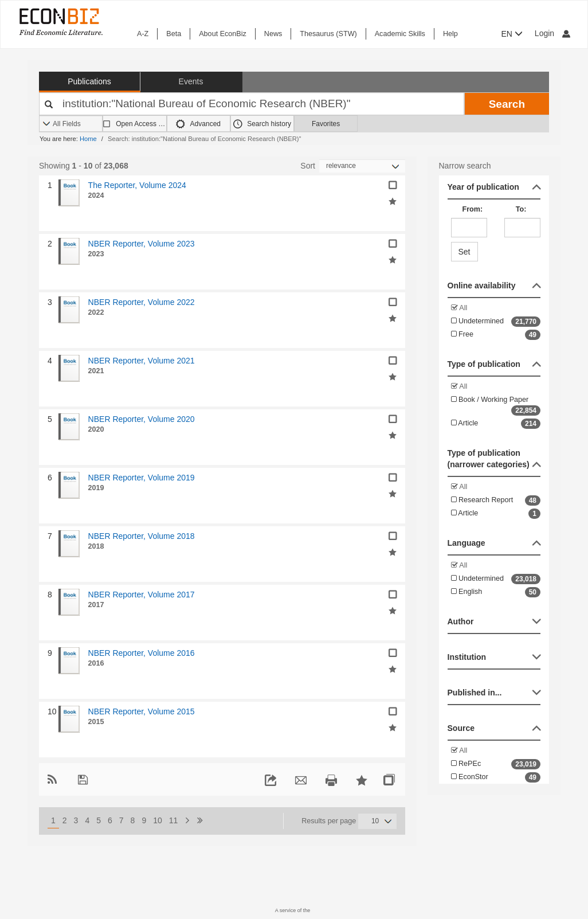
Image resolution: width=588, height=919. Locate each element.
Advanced (198, 124)
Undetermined (496, 322)
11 (174, 820)
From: (473, 209)
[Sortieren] (362, 166)
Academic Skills (400, 34)
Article (496, 424)
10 (158, 820)
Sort (308, 166)
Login (552, 33)
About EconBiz (223, 34)
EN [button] (512, 34)
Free (496, 335)
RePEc (496, 764)
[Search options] (71, 124)
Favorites (326, 124)
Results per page (329, 821)
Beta (174, 34)
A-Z (143, 34)
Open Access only (141, 124)
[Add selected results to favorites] (393, 201)
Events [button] (191, 81)
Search (507, 104)
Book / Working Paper (496, 406)
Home (88, 139)
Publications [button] (89, 81)
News (273, 34)
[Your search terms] (252, 104)
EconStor (496, 777)
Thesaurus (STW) (328, 34)
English (496, 592)
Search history (262, 124)
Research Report (496, 500)
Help (450, 34)
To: (521, 209)
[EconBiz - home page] (60, 21)
